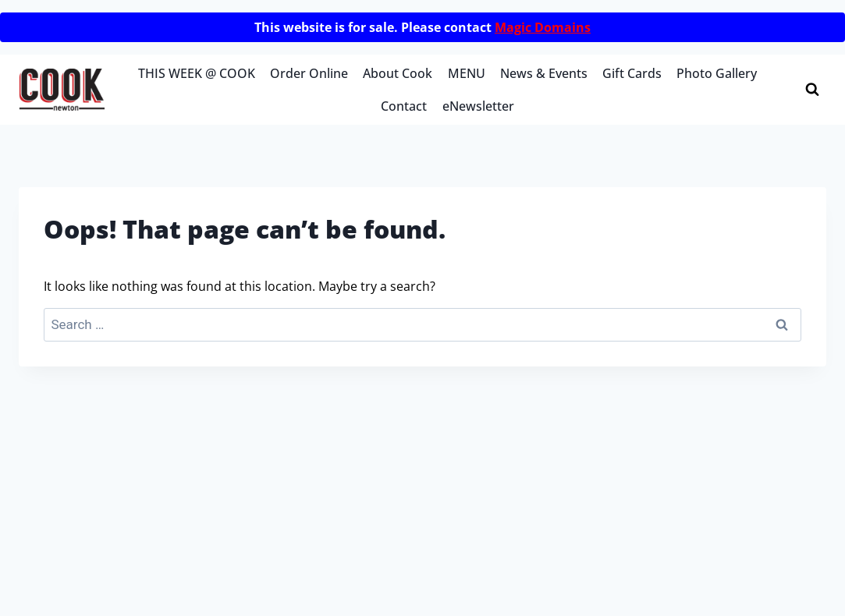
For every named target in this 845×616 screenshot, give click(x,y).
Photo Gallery (717, 73)
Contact (404, 106)
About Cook (398, 73)
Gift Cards (632, 73)
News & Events (544, 73)
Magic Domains (543, 27)
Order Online (309, 73)
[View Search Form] (812, 90)
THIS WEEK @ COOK (197, 73)
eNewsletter (478, 106)
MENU (467, 73)
